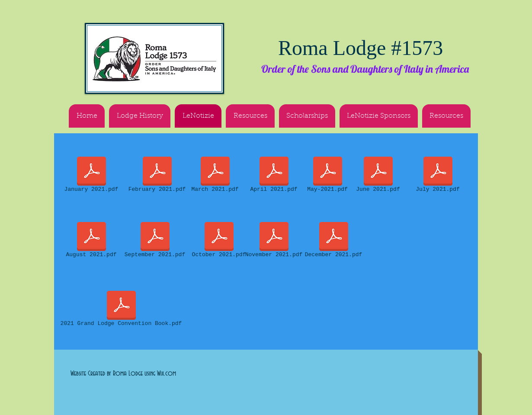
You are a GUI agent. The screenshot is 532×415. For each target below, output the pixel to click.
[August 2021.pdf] (91, 241)
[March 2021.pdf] (215, 176)
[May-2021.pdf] (327, 176)
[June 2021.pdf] (378, 176)
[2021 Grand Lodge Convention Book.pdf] (121, 310)
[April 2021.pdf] (274, 176)
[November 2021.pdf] (274, 241)
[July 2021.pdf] (438, 176)
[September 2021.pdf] (155, 241)
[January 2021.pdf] (91, 176)
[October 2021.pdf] (219, 241)
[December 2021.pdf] (333, 241)
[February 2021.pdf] (157, 176)
